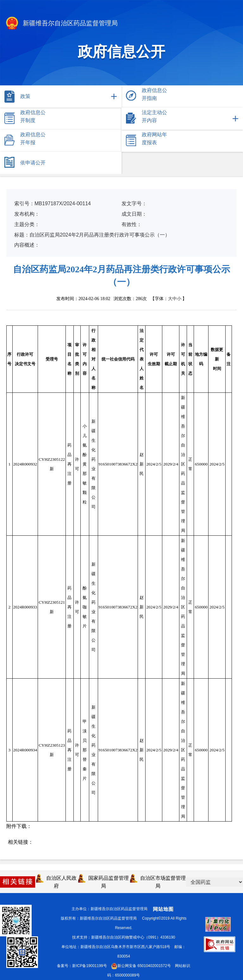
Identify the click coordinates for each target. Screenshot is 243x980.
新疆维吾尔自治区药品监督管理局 (61, 24)
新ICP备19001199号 (89, 966)
